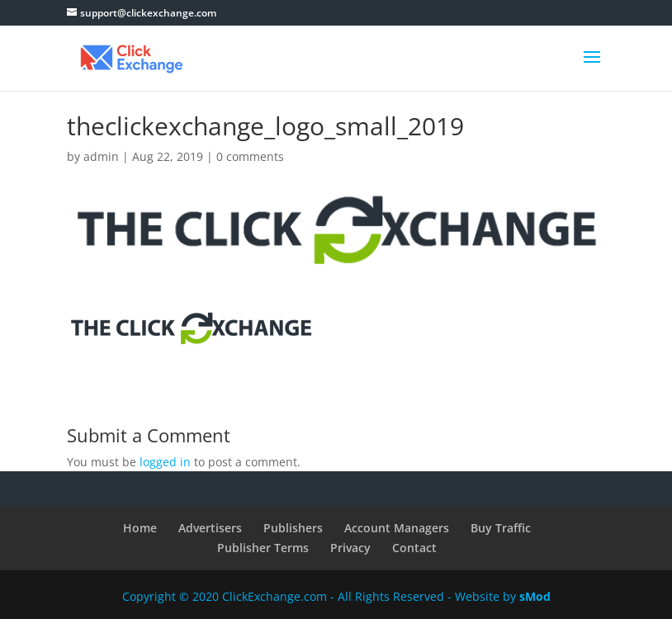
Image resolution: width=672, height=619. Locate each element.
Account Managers (397, 528)
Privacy (350, 548)
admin (101, 156)
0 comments (250, 156)
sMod (535, 596)
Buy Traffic (501, 528)
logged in (165, 462)
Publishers (293, 528)
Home (140, 528)
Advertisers (210, 528)
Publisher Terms (263, 548)
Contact (414, 548)
